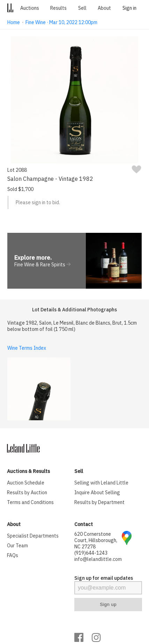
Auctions (30, 8)
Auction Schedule (26, 483)
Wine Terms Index (27, 348)
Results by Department (99, 502)
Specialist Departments (33, 536)
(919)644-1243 (91, 553)
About (104, 8)
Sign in (129, 8)
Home (14, 22)
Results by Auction (27, 493)
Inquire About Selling (97, 493)
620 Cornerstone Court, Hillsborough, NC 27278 (96, 540)
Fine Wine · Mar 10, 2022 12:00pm (61, 22)
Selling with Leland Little (101, 483)
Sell (82, 8)
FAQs (13, 555)
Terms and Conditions (30, 502)
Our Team (17, 546)
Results (58, 8)
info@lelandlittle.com (98, 559)
